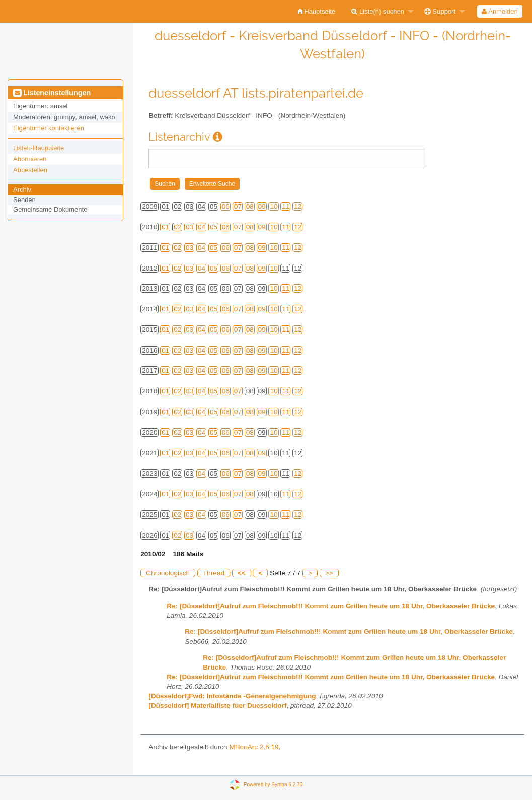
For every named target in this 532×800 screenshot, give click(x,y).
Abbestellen (30, 170)
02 (177, 227)
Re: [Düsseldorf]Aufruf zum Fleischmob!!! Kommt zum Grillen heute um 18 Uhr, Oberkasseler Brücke (331, 606)
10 (274, 206)
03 (189, 227)
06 (226, 206)
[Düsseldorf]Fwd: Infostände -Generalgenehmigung (232, 696)
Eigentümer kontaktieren (49, 128)
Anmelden (500, 11)
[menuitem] (317, 11)
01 (165, 227)
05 (214, 227)
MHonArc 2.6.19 (254, 747)
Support (440, 11)
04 (202, 227)
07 (238, 206)
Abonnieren (30, 159)
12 (298, 206)
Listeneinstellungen (52, 93)
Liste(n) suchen (378, 11)
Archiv (22, 190)
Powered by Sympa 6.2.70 (273, 785)
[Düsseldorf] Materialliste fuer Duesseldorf (217, 706)
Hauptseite (317, 11)
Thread (214, 573)
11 (286, 206)
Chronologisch (168, 573)
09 (262, 206)
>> (329, 573)
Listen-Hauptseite (39, 148)
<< (242, 573)
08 (250, 206)
